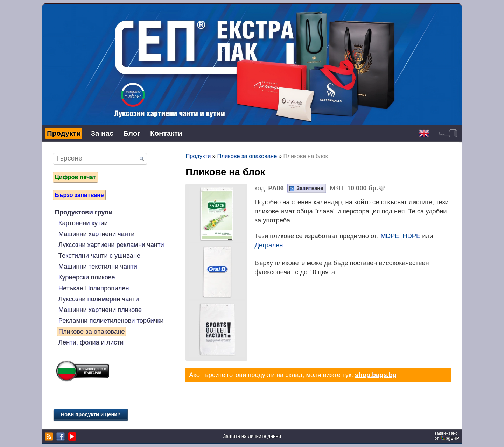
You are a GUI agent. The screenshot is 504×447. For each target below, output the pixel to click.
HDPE (411, 236)
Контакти (166, 133)
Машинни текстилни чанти (98, 266)
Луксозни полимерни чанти (99, 299)
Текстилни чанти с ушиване (99, 256)
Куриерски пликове (87, 277)
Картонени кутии (83, 223)
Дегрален (269, 245)
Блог (132, 133)
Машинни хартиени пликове (100, 310)
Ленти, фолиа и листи (91, 342)
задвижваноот (447, 436)
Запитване (310, 188)
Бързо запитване (79, 195)
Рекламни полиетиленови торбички (111, 321)
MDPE (390, 236)
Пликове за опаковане (92, 331)
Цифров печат (75, 177)
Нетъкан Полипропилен (94, 288)
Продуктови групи (84, 212)
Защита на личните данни (252, 436)
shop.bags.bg (376, 375)
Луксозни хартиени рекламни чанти (111, 245)
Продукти (64, 133)
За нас (102, 133)
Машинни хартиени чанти (97, 234)
